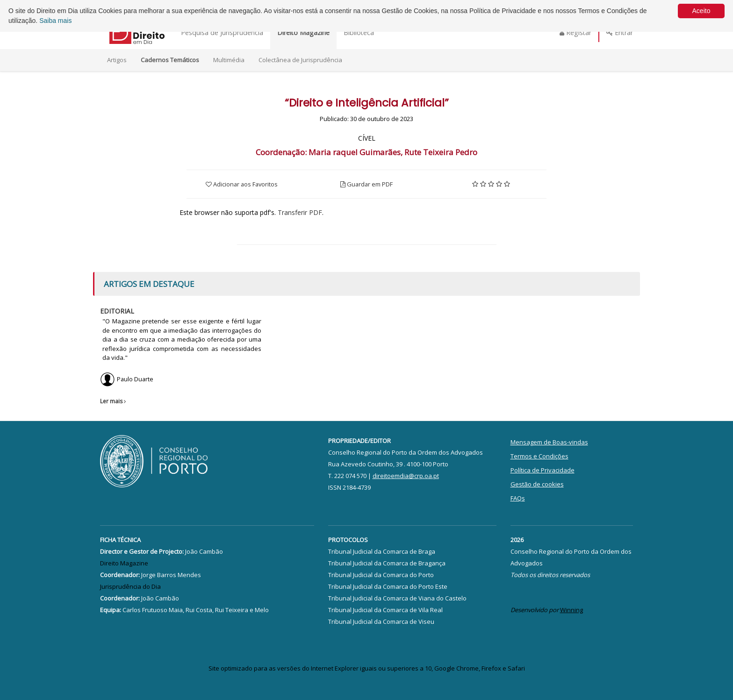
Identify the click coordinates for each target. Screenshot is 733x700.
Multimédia (229, 60)
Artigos (117, 60)
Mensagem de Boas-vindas (549, 442)
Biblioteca (359, 32)
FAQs (518, 498)
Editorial (117, 311)
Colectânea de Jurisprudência (300, 60)
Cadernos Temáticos (170, 60)
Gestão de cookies (537, 484)
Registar (575, 32)
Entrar (620, 32)
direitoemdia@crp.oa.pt (406, 476)
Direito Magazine (303, 32)
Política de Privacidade (543, 470)
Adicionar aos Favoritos (242, 184)
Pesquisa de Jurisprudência (222, 32)
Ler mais (114, 401)
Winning (571, 610)
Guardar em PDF (366, 184)
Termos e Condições (539, 456)
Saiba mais (55, 21)
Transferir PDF (300, 212)
